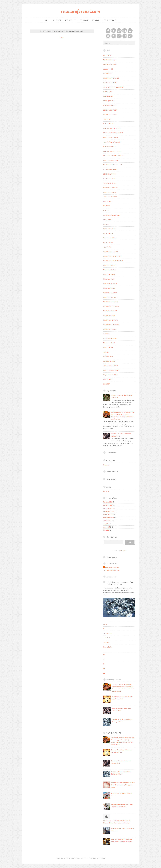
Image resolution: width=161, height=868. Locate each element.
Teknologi (84, 20)
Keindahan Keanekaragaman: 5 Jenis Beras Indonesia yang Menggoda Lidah (123, 785)
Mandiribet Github (109, 343)
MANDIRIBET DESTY (110, 311)
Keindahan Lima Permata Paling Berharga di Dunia (120, 583)
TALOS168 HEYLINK (110, 197)
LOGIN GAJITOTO (109, 174)
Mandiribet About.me (110, 293)
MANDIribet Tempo (110, 329)
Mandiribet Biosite (109, 288)
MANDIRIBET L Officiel (111, 252)
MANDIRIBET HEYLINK (111, 78)
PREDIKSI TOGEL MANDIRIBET (114, 156)
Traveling (96, 20)
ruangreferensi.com (80, 11)
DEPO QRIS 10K (109, 101)
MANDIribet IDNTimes (111, 320)
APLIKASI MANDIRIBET (111, 160)
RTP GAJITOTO (109, 124)
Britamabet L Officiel (110, 238)
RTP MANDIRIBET (109, 105)
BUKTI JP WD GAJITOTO (112, 128)
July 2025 (106, 524)
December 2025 (108, 508)
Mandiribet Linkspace (110, 297)
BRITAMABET (108, 220)
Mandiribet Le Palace (110, 283)
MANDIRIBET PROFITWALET (113, 261)
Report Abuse (112, 557)
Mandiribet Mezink (109, 274)
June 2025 (107, 527)
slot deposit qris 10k (110, 64)
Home (47, 20)
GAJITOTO (107, 55)
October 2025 (108, 514)
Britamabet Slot (108, 242)
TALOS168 (107, 119)
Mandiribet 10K (108, 347)
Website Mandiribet (110, 183)
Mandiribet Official (109, 265)
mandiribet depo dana (110, 338)
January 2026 (108, 505)
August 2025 (108, 521)
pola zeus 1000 (108, 69)
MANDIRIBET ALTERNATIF (112, 256)
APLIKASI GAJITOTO (110, 137)
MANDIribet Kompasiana (111, 325)
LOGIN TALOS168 (109, 178)
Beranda (106, 491)
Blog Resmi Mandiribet (110, 375)
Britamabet (107, 224)
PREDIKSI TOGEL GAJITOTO (113, 133)
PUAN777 (107, 206)
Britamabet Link (108, 233)
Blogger (123, 551)
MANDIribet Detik (109, 315)
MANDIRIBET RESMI (110, 115)
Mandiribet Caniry (109, 279)
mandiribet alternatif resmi (112, 215)
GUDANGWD (108, 201)
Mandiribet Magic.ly (110, 270)
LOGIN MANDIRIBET (110, 110)
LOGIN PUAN (108, 92)
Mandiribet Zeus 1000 (110, 188)
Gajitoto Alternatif (109, 361)
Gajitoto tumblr (108, 357)
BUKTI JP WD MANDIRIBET (113, 151)
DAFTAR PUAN (108, 96)
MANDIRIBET (108, 73)
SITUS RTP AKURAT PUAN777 (114, 87)
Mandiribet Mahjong (110, 192)
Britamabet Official (109, 229)
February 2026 (108, 502)
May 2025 (106, 530)
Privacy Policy (110, 20)
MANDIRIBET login (110, 60)
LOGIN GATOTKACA (110, 83)
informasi (106, 465)
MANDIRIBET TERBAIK (111, 306)
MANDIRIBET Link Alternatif (113, 165)
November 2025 (108, 511)
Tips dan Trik (71, 20)
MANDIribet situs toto (111, 302)
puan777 (106, 210)
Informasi (57, 20)
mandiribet (107, 334)
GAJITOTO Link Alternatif (112, 142)
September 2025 (109, 518)
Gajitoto (106, 352)
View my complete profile (111, 570)
